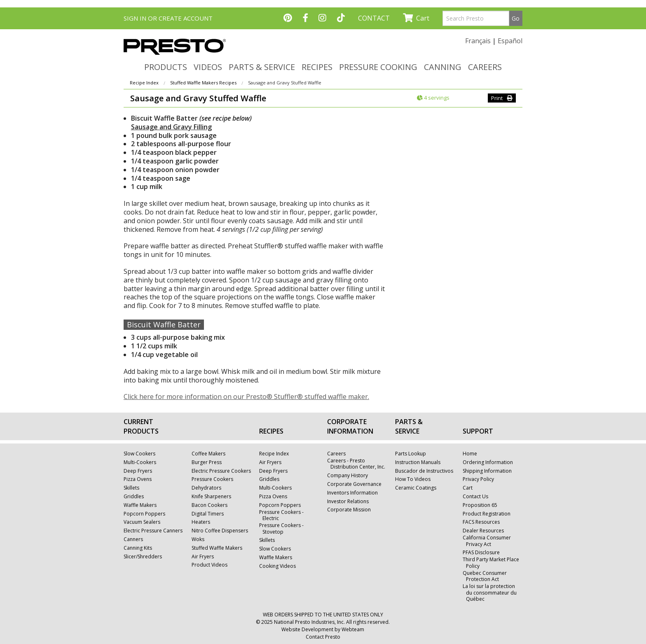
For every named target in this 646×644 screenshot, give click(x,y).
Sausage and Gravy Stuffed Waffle (285, 83)
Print (502, 98)
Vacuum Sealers (142, 522)
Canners (133, 539)
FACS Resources (481, 522)
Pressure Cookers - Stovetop (281, 528)
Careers (336, 454)
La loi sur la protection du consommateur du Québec (490, 593)
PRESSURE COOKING (378, 67)
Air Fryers (203, 557)
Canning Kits (138, 548)
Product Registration (487, 514)
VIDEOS (208, 67)
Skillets (131, 488)
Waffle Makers (140, 505)
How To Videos (413, 479)
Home (470, 454)
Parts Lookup (411, 454)
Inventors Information (352, 493)
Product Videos (209, 565)
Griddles (134, 497)
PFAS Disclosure (481, 553)
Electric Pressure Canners (153, 531)
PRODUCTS (166, 67)
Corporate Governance (354, 484)
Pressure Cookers (212, 479)
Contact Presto (323, 637)
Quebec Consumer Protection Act (485, 576)
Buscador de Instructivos (424, 471)
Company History (348, 476)
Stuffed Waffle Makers (217, 548)
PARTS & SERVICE (262, 67)
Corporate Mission (349, 510)
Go (516, 18)
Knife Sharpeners (211, 497)
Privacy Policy (478, 479)
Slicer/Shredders (143, 557)
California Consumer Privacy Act (487, 541)
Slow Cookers (139, 454)
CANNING (443, 67)
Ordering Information (488, 462)
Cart (416, 18)
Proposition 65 (480, 505)
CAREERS (485, 67)
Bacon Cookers (209, 505)
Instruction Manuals (418, 462)
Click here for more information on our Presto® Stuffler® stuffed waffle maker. (246, 397)
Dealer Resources (483, 531)
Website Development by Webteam (323, 629)
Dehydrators (206, 488)
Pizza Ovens (138, 479)
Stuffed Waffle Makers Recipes (203, 83)
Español (510, 41)
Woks (198, 539)
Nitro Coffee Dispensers (220, 531)
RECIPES (317, 67)
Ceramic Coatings (416, 488)
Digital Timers (208, 514)
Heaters (201, 522)
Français (478, 41)
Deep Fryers (138, 471)
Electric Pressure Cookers (221, 471)
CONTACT (374, 18)
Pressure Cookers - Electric (281, 515)
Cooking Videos (277, 566)
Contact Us (475, 497)
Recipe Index (144, 83)
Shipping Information (487, 471)
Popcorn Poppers (144, 514)
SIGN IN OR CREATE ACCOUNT (168, 18)
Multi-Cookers (140, 462)
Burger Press (207, 462)
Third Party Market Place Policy (491, 563)
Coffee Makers (208, 454)
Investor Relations (348, 502)
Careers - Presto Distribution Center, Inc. (356, 464)
